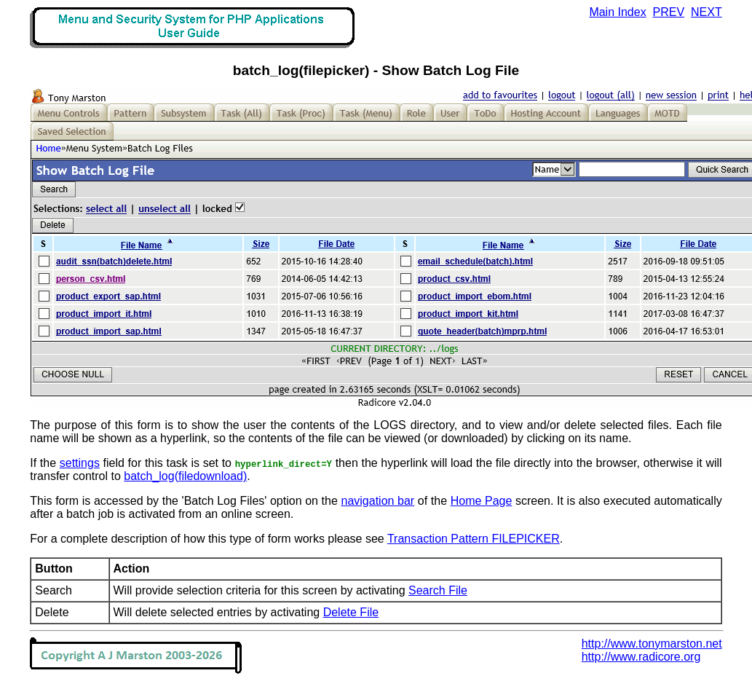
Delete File (351, 612)
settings (80, 463)
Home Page (482, 501)
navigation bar (378, 501)
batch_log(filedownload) (185, 476)
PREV (669, 12)
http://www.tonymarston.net (652, 644)
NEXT (707, 12)
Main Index (617, 12)
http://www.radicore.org (641, 657)
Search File (438, 590)
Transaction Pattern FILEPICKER (474, 539)
